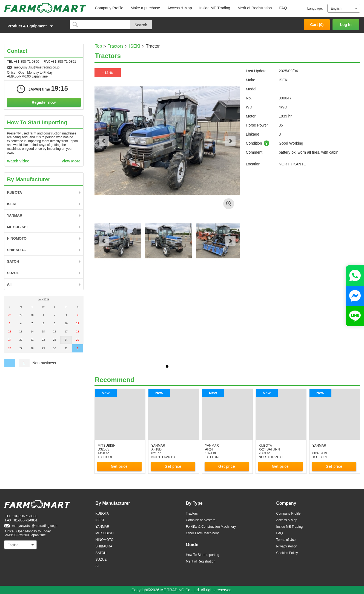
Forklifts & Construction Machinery (211, 527)
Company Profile (109, 8)
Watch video (18, 161)
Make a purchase (145, 8)
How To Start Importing (203, 555)
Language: (315, 8)
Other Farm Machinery (202, 533)
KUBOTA (15, 192)
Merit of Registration (255, 8)
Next (230, 141)
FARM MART (45, 8)
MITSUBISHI (17, 227)
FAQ (283, 8)
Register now (44, 102)
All (9, 284)
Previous (104, 141)
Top (99, 46)
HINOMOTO (17, 238)
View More (71, 161)
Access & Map (180, 8)
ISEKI (135, 46)
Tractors (116, 46)
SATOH (13, 261)
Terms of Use (286, 540)
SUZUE (13, 273)
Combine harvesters (201, 520)
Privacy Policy (287, 546)
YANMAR (15, 215)
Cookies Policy (287, 553)
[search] (100, 25)
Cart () (317, 25)
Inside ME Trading (215, 8)
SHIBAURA (17, 250)
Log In (346, 25)
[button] (34, 26)
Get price (119, 466)
